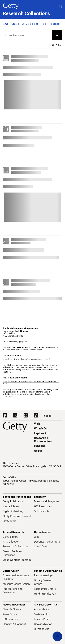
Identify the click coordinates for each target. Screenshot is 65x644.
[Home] (5, 24)
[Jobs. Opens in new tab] (37, 537)
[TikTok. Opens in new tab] (36, 416)
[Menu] (57, 636)
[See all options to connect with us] (48, 416)
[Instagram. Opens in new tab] (26, 416)
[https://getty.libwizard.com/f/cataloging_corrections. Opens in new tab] (27, 359)
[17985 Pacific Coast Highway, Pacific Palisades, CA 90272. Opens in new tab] (32, 482)
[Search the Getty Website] (61, 7)
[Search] (15, 24)
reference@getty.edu (18, 342)
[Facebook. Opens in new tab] (5, 416)
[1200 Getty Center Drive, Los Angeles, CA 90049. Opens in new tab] (32, 466)
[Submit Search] (57, 35)
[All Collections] (30, 24)
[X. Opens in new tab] (15, 416)
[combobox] (27, 35)
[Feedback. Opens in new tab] (55, 24)
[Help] (44, 24)
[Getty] (11, 6)
